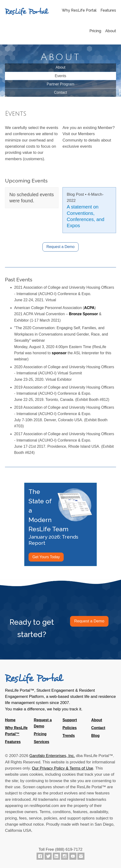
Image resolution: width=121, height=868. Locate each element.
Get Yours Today (46, 557)
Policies (70, 728)
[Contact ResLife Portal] (81, 856)
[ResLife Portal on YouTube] (73, 856)
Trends (69, 736)
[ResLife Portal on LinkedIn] (56, 856)
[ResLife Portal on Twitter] (48, 856)
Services (42, 742)
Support (70, 720)
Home (10, 720)
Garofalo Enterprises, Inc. (52, 756)
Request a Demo (60, 247)
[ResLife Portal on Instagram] (65, 856)
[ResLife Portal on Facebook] (40, 856)
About (111, 31)
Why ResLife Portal (79, 10)
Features (108, 10)
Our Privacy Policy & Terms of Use (62, 768)
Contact (60, 92)
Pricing (95, 31)
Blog (95, 736)
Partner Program (61, 84)
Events (60, 76)
